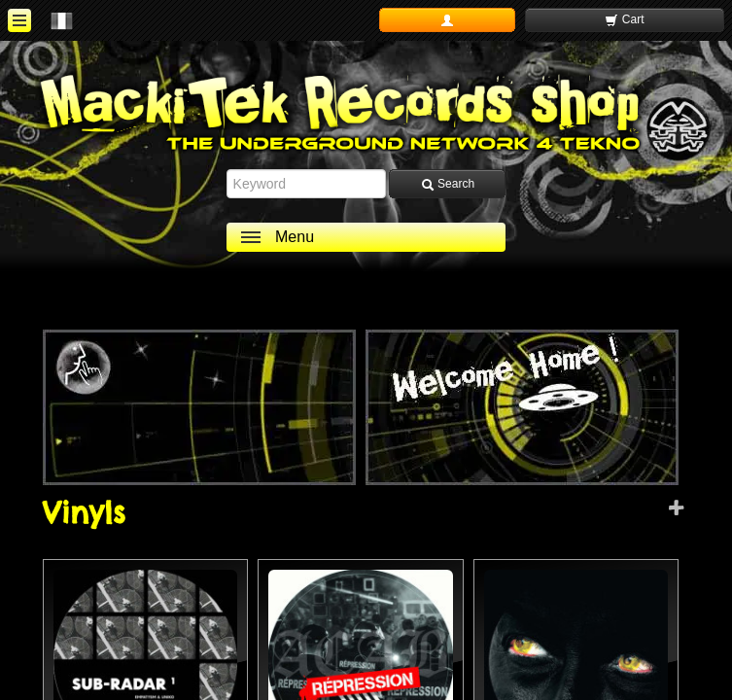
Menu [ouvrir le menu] (295, 237)
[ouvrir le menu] (19, 20)
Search (448, 184)
